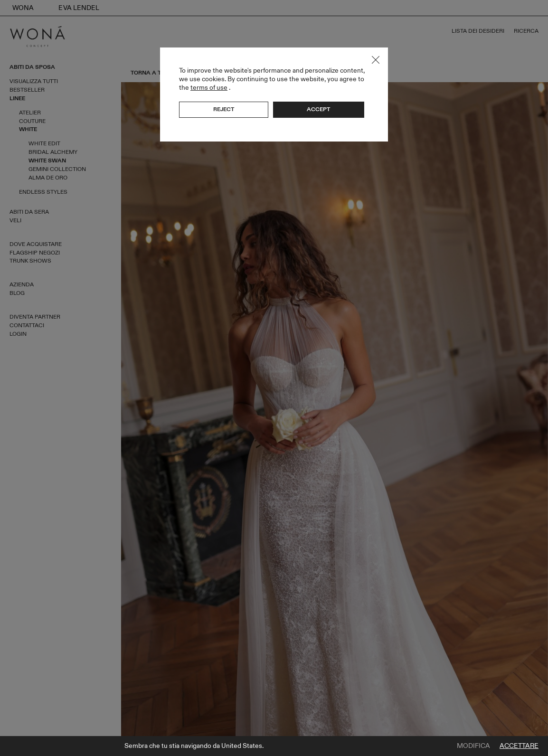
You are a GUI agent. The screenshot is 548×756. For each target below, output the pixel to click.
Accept (318, 109)
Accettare (519, 746)
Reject (224, 109)
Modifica (473, 746)
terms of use (209, 88)
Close (376, 60)
